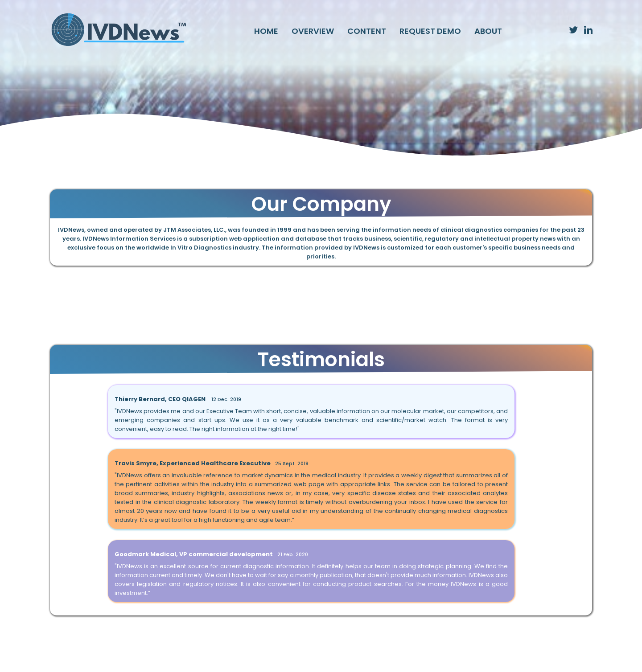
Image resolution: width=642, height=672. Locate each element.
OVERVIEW (313, 31)
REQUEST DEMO (430, 31)
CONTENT (367, 31)
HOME (266, 31)
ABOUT (488, 31)
